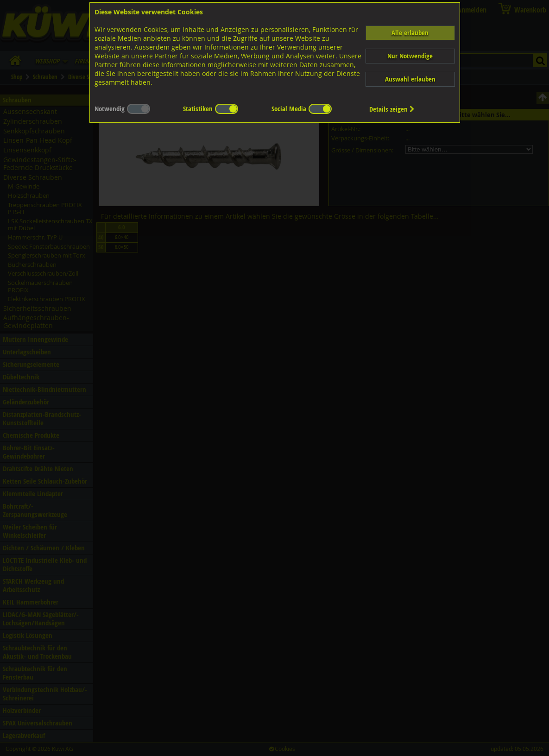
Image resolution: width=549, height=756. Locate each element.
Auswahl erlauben (410, 79)
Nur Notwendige (410, 56)
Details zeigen (392, 109)
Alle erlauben (410, 33)
